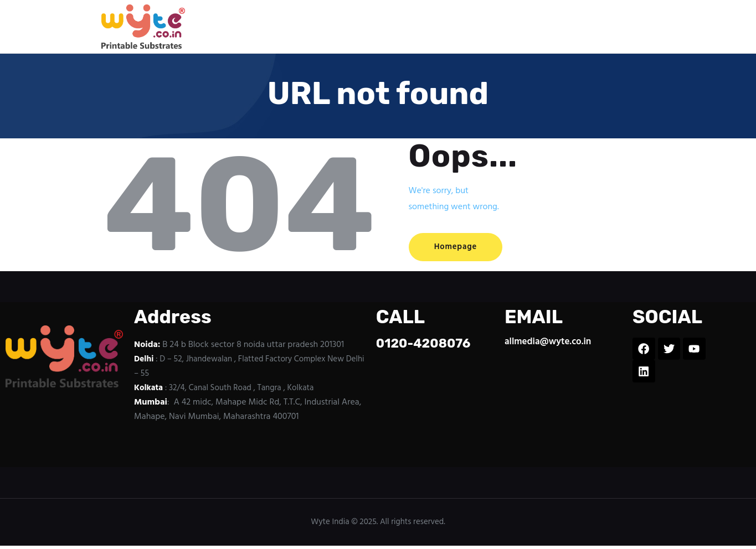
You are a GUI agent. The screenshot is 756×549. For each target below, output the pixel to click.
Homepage (460, 247)
